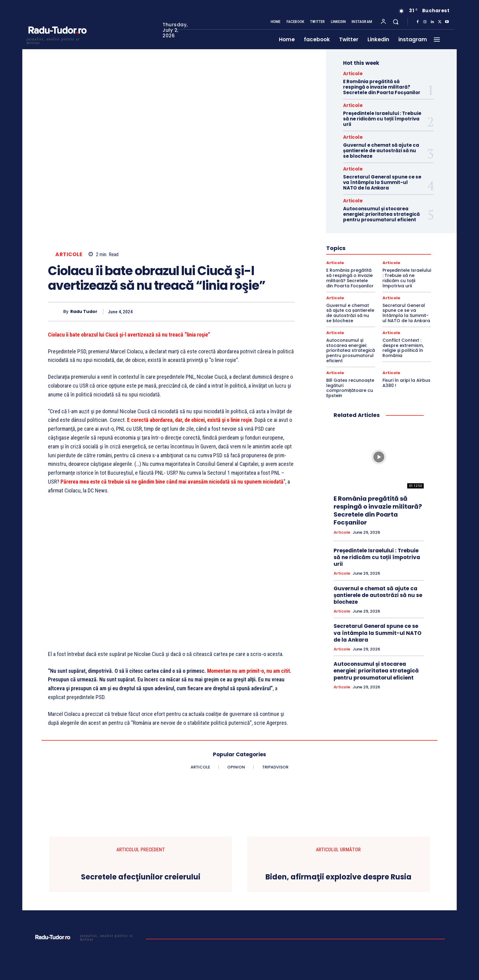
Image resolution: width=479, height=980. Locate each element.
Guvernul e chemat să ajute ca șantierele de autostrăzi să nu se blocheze (381, 151)
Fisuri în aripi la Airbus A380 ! (406, 383)
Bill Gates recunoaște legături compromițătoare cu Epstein (350, 388)
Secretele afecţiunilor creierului (141, 877)
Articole (69, 254)
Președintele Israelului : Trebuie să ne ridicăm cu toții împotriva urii (382, 119)
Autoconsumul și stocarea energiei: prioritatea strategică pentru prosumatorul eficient (381, 214)
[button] (396, 22)
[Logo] (57, 40)
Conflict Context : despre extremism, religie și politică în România (403, 348)
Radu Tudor (84, 312)
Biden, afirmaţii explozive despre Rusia (338, 877)
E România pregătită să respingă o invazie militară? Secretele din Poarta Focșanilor (382, 87)
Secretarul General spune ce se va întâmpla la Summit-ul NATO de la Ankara (382, 182)
